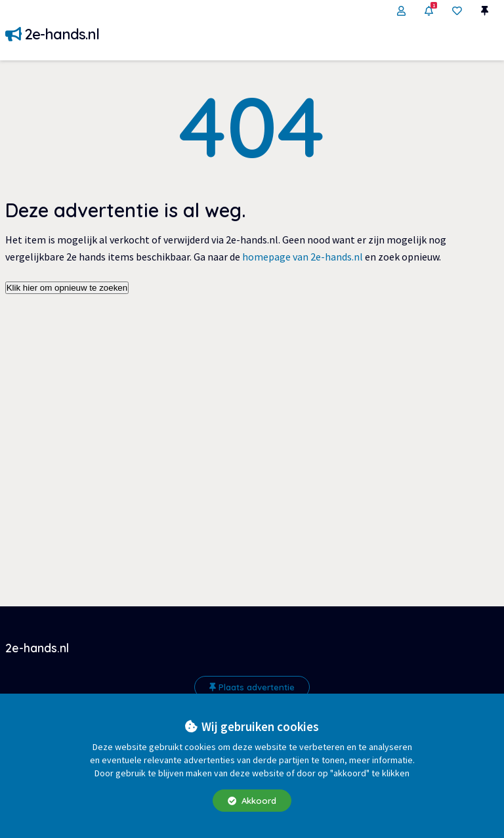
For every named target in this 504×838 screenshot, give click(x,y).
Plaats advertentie (252, 687)
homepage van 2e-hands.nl (303, 257)
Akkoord (252, 801)
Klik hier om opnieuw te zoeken (67, 288)
